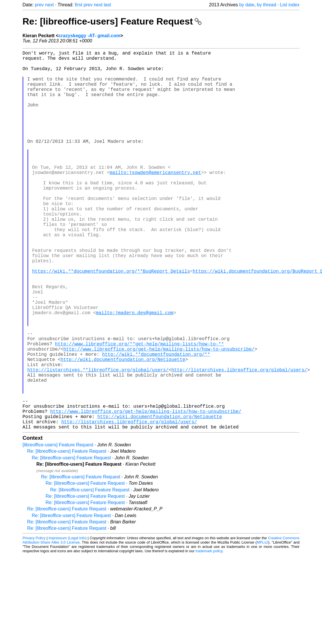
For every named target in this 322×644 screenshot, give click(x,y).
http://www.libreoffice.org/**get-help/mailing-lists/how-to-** (140, 409)
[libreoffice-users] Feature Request (58, 529)
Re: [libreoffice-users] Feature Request (112, 21)
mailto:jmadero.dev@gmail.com (135, 371)
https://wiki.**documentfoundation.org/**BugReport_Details (111, 321)
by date (247, 5)
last (107, 5)
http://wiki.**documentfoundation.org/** (156, 422)
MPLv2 (263, 627)
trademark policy (209, 635)
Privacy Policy (34, 622)
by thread (266, 5)
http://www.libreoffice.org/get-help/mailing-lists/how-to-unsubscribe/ (159, 416)
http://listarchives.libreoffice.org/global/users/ (239, 441)
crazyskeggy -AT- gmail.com (89, 36)
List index (290, 5)
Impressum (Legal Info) (68, 622)
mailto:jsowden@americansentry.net (155, 200)
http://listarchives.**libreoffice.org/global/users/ (98, 441)
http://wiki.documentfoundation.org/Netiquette (123, 428)
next (49, 5)
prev (39, 5)
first (78, 5)
